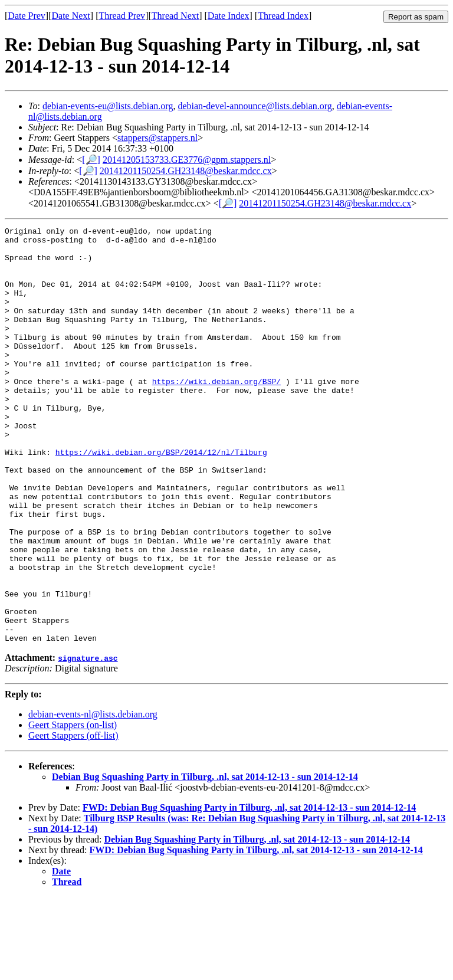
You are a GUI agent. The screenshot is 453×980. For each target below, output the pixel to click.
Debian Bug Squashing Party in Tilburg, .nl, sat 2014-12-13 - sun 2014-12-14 (205, 860)
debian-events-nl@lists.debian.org (93, 797)
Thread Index (283, 16)
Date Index (229, 16)
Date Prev (27, 16)
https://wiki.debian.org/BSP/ (216, 413)
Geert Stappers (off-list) (73, 819)
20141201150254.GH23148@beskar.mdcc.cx (186, 171)
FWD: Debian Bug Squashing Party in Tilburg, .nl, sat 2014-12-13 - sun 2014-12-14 (249, 891)
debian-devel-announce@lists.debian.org (255, 106)
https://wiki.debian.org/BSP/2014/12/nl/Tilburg (161, 498)
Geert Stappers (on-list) (73, 808)
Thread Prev (122, 16)
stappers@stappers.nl (157, 138)
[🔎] (91, 160)
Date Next (71, 16)
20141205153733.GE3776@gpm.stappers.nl (187, 160)
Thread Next (175, 16)
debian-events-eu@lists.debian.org (108, 106)
